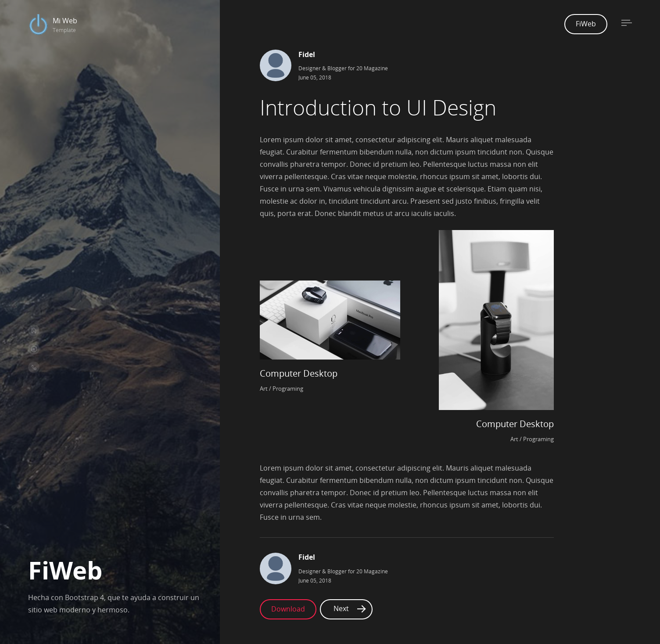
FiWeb (586, 24)
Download (288, 595)
